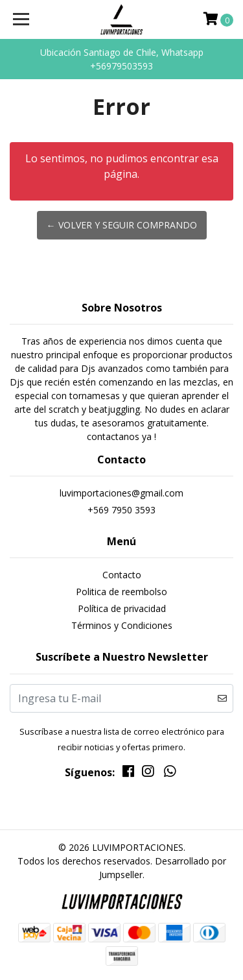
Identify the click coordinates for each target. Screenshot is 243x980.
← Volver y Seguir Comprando (122, 225)
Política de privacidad (122, 608)
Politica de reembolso (121, 592)
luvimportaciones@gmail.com (121, 493)
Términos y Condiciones (122, 625)
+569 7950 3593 (121, 510)
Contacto (122, 575)
